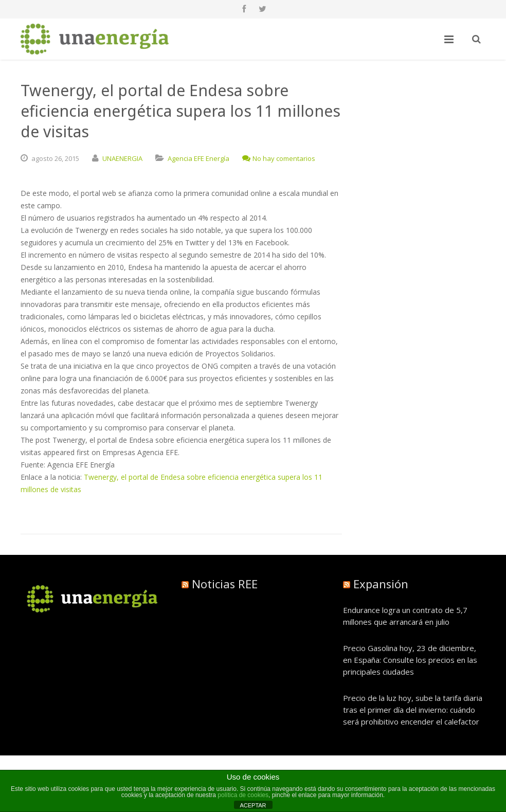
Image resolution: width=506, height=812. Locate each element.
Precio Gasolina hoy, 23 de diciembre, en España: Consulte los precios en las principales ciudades (410, 660)
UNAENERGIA (122, 158)
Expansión (381, 584)
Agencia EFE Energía (198, 158)
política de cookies (243, 795)
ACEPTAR (253, 805)
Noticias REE (225, 584)
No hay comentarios (279, 158)
